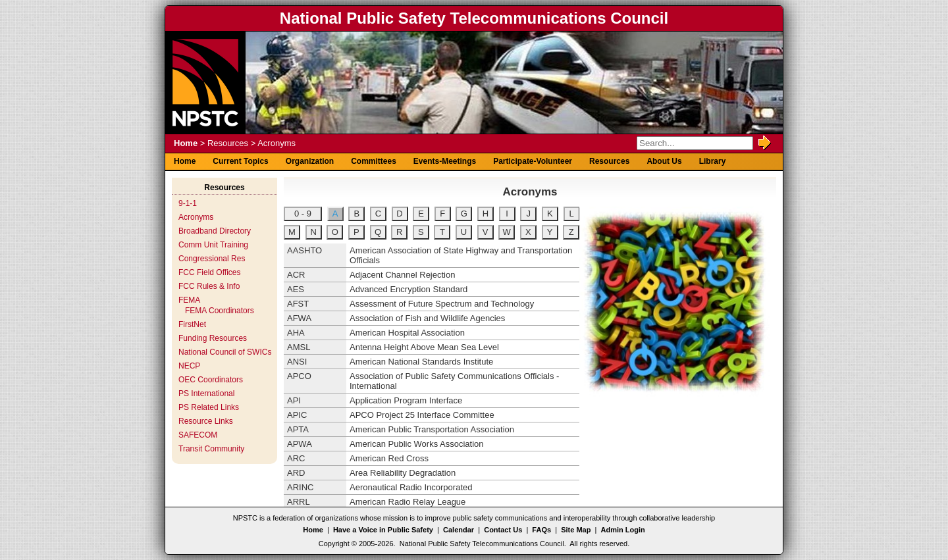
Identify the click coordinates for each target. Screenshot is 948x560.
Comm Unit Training (213, 245)
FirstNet (192, 324)
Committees (374, 161)
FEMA (189, 300)
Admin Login (623, 530)
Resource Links (206, 421)
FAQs (541, 530)
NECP (189, 366)
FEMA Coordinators (220, 311)
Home (186, 143)
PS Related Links (209, 407)
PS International (206, 394)
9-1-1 (188, 203)
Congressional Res (212, 259)
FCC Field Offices (209, 272)
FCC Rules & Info (209, 286)
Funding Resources (213, 338)
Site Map (576, 530)
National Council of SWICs (225, 352)
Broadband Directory (215, 231)
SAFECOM (198, 435)
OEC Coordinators (211, 380)
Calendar (459, 530)
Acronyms (196, 217)
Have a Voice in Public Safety (383, 530)
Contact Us (503, 530)
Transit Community (211, 449)
